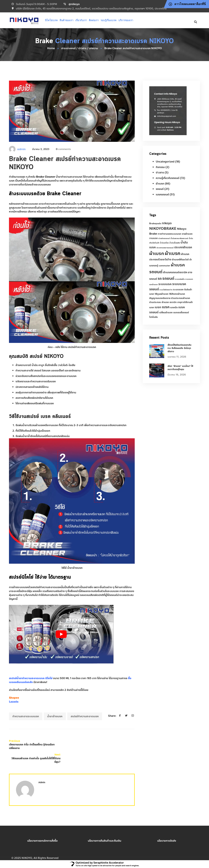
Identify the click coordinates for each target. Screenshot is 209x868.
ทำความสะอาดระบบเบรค (26, 716)
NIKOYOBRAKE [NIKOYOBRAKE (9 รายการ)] (163, 229)
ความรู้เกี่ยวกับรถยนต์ (168, 178)
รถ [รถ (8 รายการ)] (160, 279)
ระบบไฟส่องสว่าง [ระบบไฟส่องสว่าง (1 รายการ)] (166, 290)
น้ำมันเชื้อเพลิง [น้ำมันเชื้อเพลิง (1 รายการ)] (175, 243)
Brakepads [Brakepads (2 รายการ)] (155, 223)
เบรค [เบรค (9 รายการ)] (166, 307)
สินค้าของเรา (66, 20)
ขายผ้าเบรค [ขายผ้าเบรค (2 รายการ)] (187, 234)
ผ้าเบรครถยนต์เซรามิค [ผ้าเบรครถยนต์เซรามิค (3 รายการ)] (175, 272)
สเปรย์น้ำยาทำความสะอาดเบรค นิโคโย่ (31, 678)
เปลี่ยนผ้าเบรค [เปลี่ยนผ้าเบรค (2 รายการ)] (166, 313)
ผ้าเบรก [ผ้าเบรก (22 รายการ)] (157, 253)
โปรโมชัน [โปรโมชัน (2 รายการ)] (153, 317)
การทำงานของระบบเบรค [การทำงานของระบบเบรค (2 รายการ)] (169, 234)
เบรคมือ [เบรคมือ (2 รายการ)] (174, 307)
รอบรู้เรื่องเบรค (109, 20)
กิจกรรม (160, 167)
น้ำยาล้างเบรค (55, 716)
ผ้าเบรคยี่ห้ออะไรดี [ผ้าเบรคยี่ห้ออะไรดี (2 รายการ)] (180, 260)
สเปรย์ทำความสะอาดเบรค (85, 716)
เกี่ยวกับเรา (81, 20)
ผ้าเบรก (160, 184)
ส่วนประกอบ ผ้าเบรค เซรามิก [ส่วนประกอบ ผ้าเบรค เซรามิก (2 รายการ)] (163, 302)
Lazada (14, 702)
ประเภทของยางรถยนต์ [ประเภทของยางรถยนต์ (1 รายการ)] (165, 248)
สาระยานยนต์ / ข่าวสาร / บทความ (80, 48)
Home (51, 48)
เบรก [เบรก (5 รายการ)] (158, 307)
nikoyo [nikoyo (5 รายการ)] (167, 223)
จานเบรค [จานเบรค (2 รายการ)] (153, 238)
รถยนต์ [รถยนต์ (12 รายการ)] (168, 278)
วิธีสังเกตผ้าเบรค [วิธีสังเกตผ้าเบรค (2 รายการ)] (177, 294)
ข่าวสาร (160, 173)
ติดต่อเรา (94, 20)
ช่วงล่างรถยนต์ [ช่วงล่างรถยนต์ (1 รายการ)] (164, 238)
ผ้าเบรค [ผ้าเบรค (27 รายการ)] (173, 253)
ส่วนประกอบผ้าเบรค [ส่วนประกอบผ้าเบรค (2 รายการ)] (181, 298)
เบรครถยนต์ (162, 194)
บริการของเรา (126, 20)
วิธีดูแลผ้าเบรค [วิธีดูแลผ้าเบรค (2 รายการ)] (161, 294)
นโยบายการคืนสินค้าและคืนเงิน (104, 841)
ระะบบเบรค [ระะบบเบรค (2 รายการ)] (178, 290)
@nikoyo (74, 4)
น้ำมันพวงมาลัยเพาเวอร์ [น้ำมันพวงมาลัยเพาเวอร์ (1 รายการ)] (179, 238)
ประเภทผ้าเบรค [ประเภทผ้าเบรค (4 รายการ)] (183, 247)
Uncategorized (165, 162)
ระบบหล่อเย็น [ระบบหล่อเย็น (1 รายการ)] (180, 279)
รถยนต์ (160, 189)
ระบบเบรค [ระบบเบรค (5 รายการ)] (165, 284)
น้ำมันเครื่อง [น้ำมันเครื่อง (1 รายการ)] (164, 243)
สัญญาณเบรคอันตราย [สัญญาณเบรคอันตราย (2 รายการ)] (160, 298)
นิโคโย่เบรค (51, 20)
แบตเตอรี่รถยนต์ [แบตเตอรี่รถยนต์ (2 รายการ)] (181, 313)
